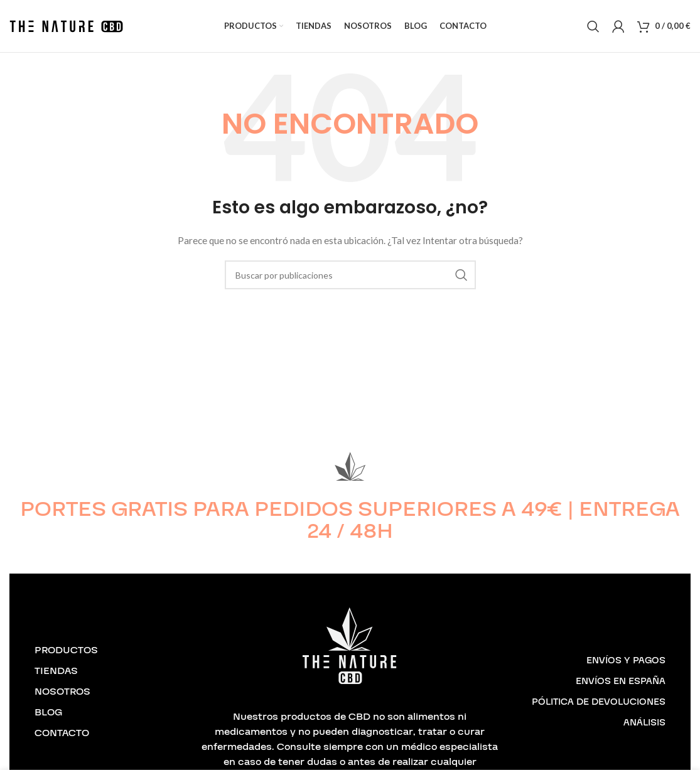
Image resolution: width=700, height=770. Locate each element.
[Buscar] (593, 33)
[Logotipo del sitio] (66, 32)
